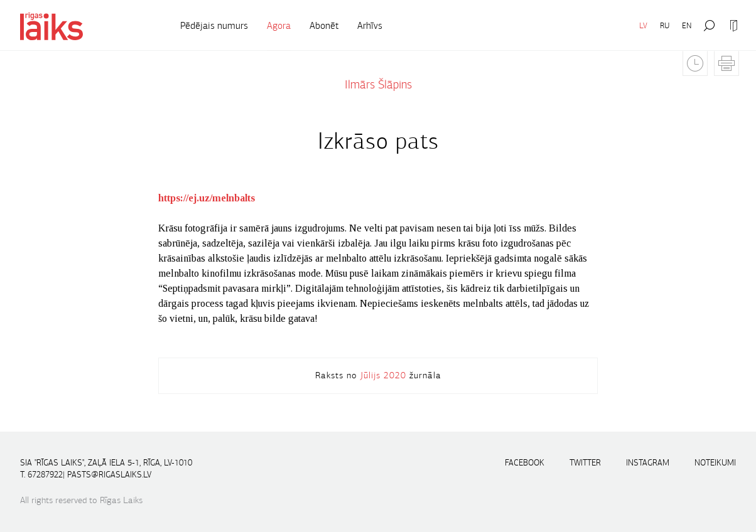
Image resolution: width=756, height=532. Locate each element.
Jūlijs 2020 (383, 375)
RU (665, 25)
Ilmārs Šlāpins (378, 85)
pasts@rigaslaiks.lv (109, 475)
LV (643, 25)
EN (687, 25)
